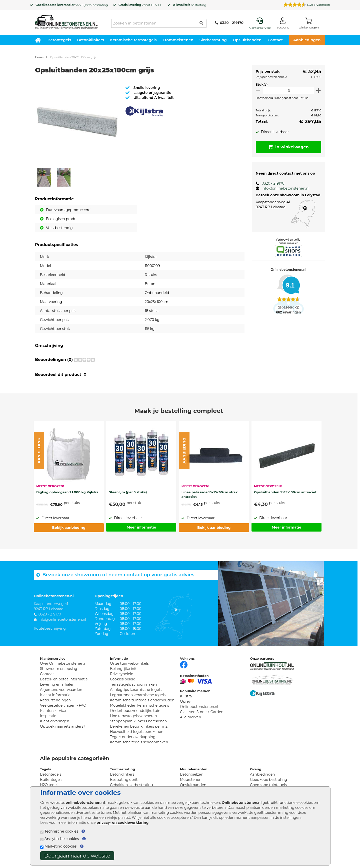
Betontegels (59, 40)
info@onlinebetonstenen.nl (284, 188)
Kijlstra (86, 5)
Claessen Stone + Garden (202, 712)
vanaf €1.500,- (140, 5)
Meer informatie (141, 527)
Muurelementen (194, 769)
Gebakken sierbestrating (131, 785)
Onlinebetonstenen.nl (199, 707)
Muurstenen (191, 780)
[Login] (283, 24)
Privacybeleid (122, 674)
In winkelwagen (287, 147)
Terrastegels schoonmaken (133, 684)
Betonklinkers (90, 40)
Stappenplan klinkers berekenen (138, 721)
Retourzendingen (55, 700)
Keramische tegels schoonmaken (139, 742)
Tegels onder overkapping (133, 737)
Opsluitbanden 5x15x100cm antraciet (285, 492)
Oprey (185, 701)
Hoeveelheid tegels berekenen (137, 732)
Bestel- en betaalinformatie (64, 679)
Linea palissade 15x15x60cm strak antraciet (210, 494)
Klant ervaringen (55, 721)
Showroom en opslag (59, 669)
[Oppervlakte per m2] (287, 91)
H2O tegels (50, 785)
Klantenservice (53, 711)
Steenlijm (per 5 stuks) (128, 492)
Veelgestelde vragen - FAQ (63, 705)
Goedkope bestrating (268, 780)
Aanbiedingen (307, 40)
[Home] (66, 20)
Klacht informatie (55, 695)
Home (39, 57)
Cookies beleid (123, 679)
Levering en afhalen (57, 684)
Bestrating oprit (124, 780)
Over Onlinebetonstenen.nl (64, 663)
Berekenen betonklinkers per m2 (139, 726)
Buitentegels (51, 780)
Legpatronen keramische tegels (138, 695)
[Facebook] (184, 664)
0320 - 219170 (229, 23)
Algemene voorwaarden (61, 690)
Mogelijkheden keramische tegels (139, 705)
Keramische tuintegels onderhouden (142, 700)
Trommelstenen (178, 40)
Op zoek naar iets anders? (63, 726)
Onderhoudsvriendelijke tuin (135, 711)
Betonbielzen (192, 774)
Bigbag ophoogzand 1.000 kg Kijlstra (67, 492)
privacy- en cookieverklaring (122, 823)
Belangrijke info (124, 669)
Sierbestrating (213, 40)
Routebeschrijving (50, 628)
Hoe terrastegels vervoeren (133, 716)
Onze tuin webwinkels (129, 663)
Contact (275, 40)
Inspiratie (48, 716)
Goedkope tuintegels (268, 785)
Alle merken (191, 717)
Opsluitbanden (247, 40)
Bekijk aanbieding (69, 528)
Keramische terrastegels (133, 40)
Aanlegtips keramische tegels (136, 690)
